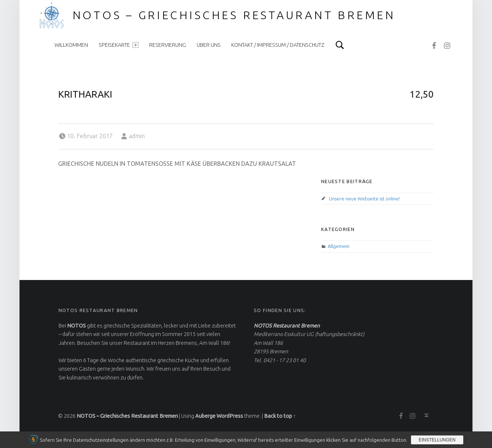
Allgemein (339, 246)
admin (137, 136)
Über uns (209, 45)
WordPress (230, 416)
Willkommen (71, 45)
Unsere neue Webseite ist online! (364, 199)
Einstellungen (437, 440)
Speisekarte (119, 45)
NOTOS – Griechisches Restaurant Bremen (234, 15)
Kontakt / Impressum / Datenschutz (278, 45)
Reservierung (168, 45)
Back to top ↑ (280, 416)
